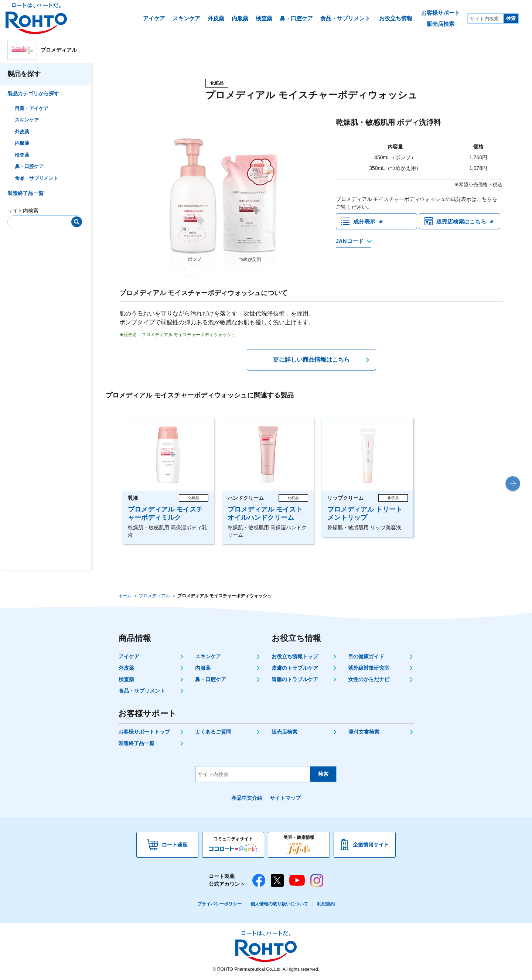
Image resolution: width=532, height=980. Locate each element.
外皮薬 (22, 132)
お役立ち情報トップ (295, 656)
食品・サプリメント (36, 178)
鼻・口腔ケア (29, 166)
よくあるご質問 (213, 732)
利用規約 (326, 904)
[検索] (77, 222)
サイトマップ (285, 798)
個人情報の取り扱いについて (279, 904)
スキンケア (27, 120)
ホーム (125, 596)
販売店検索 (284, 732)
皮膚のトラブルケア (295, 668)
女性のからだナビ (369, 679)
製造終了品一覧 (25, 193)
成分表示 (365, 222)
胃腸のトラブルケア (295, 679)
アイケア (129, 656)
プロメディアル (154, 596)
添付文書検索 (364, 732)
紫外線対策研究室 (369, 668)
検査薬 (22, 155)
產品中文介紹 (247, 798)
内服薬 (22, 143)
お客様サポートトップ (144, 732)
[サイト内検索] (486, 18)
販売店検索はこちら (463, 222)
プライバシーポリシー (219, 904)
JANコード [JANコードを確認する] (350, 243)
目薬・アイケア (32, 108)
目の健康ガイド (366, 656)
